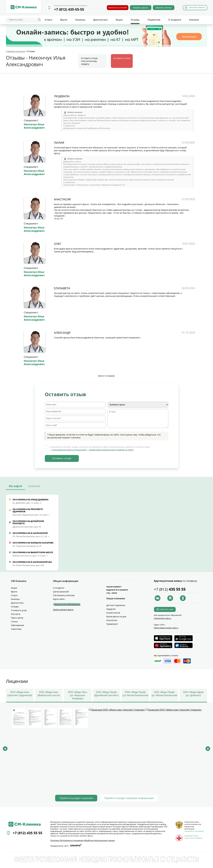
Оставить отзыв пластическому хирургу (89, 61)
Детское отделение (116, 605)
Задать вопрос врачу (63, 610)
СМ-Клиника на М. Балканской (30, 533)
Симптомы (16, 629)
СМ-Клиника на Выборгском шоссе (33, 552)
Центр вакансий (61, 592)
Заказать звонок (164, 8)
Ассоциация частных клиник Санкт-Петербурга (193, 837)
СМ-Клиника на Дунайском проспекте (28, 522)
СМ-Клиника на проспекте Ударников (28, 510)
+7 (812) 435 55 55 (28, 834)
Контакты (16, 614)
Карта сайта (59, 599)
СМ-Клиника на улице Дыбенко (30, 500)
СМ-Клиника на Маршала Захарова (33, 543)
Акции (119, 20)
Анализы (80, 20)
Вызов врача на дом (116, 616)
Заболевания (18, 625)
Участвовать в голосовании (194, 831)
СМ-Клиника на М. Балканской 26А (32, 562)
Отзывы (135, 20)
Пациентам (154, 20)
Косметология (113, 613)
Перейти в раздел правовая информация (129, 798)
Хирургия (111, 609)
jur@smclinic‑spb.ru (163, 618)
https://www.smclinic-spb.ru (166, 628)
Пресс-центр (17, 618)
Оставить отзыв (122, 58)
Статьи (14, 622)
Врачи (64, 20)
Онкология (112, 620)
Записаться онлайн (118, 8)
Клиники (194, 20)
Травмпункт (112, 624)
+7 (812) (170, 589)
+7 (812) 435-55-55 (69, 9)
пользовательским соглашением (69, 450)
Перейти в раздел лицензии (76, 798)
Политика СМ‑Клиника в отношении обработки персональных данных (83, 840)
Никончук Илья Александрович (34, 126)
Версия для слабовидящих (67, 604)
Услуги (49, 20)
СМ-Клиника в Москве (64, 595)
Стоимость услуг (19, 610)
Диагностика (100, 20)
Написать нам (166, 609)
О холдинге (175, 20)
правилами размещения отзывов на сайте (111, 450)
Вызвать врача (141, 8)
